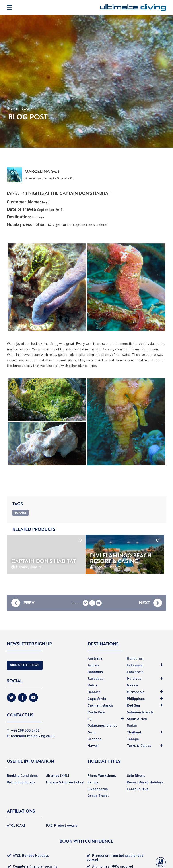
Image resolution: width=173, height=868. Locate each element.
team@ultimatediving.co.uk (33, 736)
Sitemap (53, 775)
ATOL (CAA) (16, 825)
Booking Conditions (22, 775)
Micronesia (136, 692)
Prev (29, 603)
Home (13, 108)
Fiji (90, 719)
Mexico (132, 685)
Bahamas (95, 672)
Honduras (135, 658)
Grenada (95, 739)
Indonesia (135, 665)
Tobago (133, 739)
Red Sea (133, 705)
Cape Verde (97, 698)
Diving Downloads (21, 782)
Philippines (136, 698)
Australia (95, 658)
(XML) (65, 775)
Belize (93, 685)
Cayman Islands (100, 705)
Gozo (92, 732)
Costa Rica (96, 712)
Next (144, 603)
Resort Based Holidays (145, 782)
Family (93, 782)
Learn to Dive (138, 789)
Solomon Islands (140, 712)
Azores (93, 665)
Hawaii (93, 745)
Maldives (134, 678)
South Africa (137, 719)
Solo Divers (136, 775)
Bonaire (94, 692)
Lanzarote (135, 672)
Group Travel (98, 795)
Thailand (134, 732)
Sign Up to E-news (25, 665)
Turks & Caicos (139, 745)
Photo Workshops (102, 775)
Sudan (132, 725)
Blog (25, 108)
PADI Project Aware (62, 825)
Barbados (95, 678)
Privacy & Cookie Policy (65, 782)
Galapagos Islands (102, 725)
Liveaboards (98, 789)
